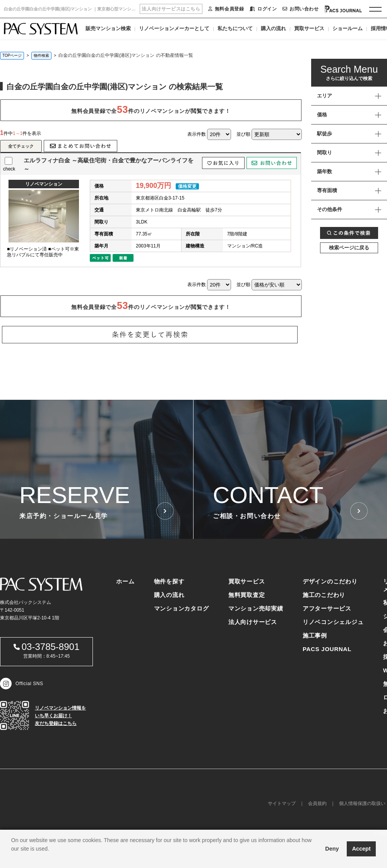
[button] (12, 858)
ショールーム (348, 28)
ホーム (125, 581)
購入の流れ (273, 28)
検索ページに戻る (349, 248)
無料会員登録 (226, 9)
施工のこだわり (324, 595)
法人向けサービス (253, 622)
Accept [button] (361, 849)
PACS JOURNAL (327, 649)
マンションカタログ (182, 608)
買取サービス (309, 28)
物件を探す (169, 581)
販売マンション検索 (108, 28)
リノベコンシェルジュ (333, 622)
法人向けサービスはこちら (171, 9)
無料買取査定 (247, 595)
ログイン (263, 9)
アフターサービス (327, 608)
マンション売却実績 (256, 608)
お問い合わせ (301, 9)
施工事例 (315, 635)
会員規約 (317, 803)
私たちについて (235, 28)
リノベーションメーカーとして (174, 28)
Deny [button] (332, 849)
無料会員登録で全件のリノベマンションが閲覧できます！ (151, 109)
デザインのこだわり (330, 581)
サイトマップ (282, 803)
